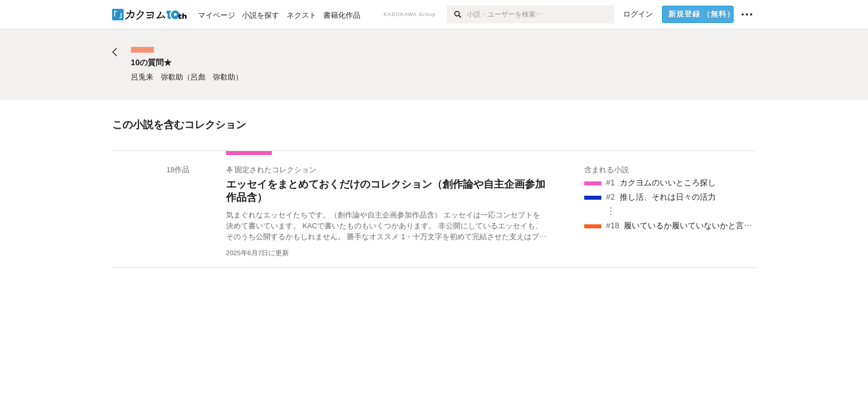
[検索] (457, 14)
